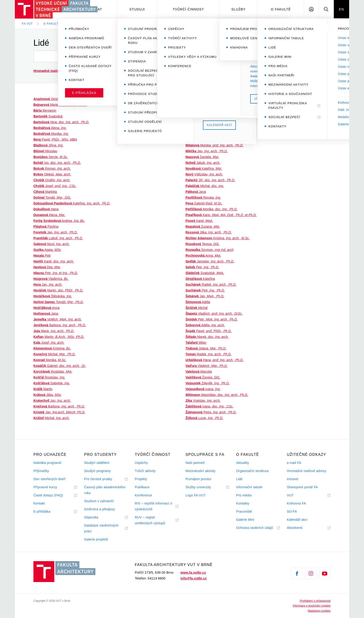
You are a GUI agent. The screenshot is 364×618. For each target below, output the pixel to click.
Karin (221, 215)
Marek (207, 337)
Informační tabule (249, 487)
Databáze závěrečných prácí (101, 528)
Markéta (45, 192)
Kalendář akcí (297, 520)
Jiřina (48, 145)
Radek (211, 285)
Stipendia (91, 517)
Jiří (203, 110)
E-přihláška (42, 511)
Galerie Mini (245, 520)
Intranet (293, 479)
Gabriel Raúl (204, 203)
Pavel (55, 139)
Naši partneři (195, 463)
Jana (46, 314)
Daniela (202, 157)
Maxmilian (217, 395)
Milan (196, 343)
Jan (56, 232)
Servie (51, 157)
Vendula (58, 99)
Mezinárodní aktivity (200, 471)
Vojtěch (58, 319)
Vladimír (195, 99)
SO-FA (292, 511)
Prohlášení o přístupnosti (315, 601)
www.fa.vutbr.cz (193, 573)
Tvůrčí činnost (188, 9)
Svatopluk (48, 116)
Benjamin (45, 110)
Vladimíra (51, 279)
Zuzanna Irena (209, 134)
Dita (47, 267)
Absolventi (300, 528)
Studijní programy (97, 471)
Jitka (47, 395)
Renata (203, 197)
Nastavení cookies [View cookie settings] (319, 611)
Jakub (203, 163)
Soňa (197, 116)
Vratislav (203, 401)
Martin (58, 290)
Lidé (75, 24)
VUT (296, 495)
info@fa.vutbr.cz (193, 578)
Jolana (206, 348)
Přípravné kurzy (45, 487)
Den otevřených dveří (50, 479)
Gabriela (52, 383)
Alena (50, 128)
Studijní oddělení (97, 463)
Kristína (218, 238)
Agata (47, 250)
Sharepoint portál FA (302, 487)
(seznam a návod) (67, 71)
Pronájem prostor (198, 479)
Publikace (142, 487)
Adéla (198, 302)
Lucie (204, 418)
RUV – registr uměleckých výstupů (150, 520)
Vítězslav (204, 174)
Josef (55, 186)
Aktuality (242, 463)
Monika (51, 134)
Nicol (52, 244)
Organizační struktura (252, 471)
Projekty (141, 479)
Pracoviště (244, 511)
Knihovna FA (296, 503)
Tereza (203, 244)
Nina (61, 122)
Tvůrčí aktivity (145, 471)
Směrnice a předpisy (99, 509)
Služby (239, 9)
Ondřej (52, 180)
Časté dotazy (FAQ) (48, 495)
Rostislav (53, 372)
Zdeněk (208, 383)
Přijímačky (41, 471)
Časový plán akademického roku (105, 490)
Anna (47, 308)
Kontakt (39, 503)
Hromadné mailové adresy (307, 471)
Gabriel (60, 366)
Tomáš (52, 197)
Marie (60, 105)
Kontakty (243, 503)
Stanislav (201, 139)
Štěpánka (53, 296)
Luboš (58, 238)
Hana (46, 209)
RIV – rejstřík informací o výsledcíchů (154, 506)
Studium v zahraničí (99, 501)
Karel (54, 261)
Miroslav (45, 151)
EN (341, 9)
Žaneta (203, 377)
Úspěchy (141, 463)
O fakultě (281, 9)
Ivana (203, 389)
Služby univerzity (198, 487)
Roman (52, 168)
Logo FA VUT (195, 495)
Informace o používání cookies (312, 606)
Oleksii (52, 174)
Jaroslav (210, 261)
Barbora (60, 325)
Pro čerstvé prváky (98, 479)
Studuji (137, 9)
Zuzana (203, 226)
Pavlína (46, 226)
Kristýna (52, 348)
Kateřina (72, 203)
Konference (143, 495)
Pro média (244, 495)
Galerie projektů (96, 539)
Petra (211, 412)
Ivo (57, 163)
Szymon (210, 250)
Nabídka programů (47, 463)
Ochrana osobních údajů (255, 528)
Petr (42, 256)
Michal (55, 354)
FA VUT (27, 24)
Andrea (59, 221)
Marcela (199, 372)
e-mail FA (294, 463)
